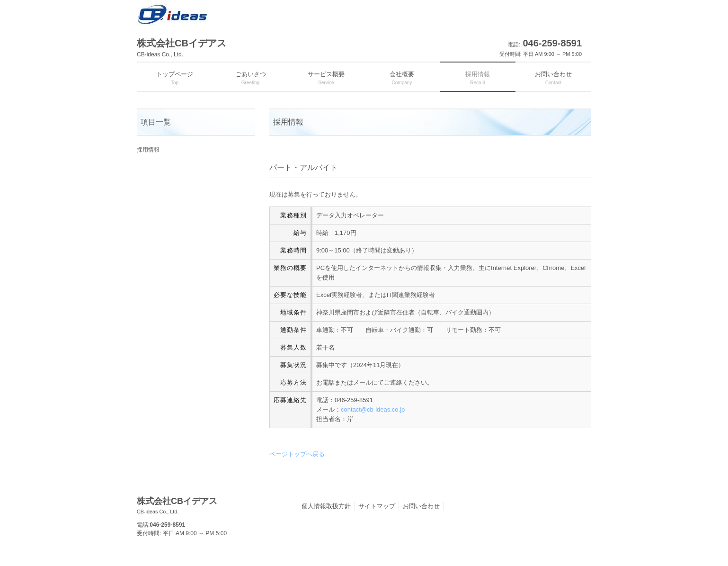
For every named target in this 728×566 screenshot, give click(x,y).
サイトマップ (377, 506)
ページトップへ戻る (297, 454)
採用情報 (148, 150)
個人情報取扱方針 (326, 506)
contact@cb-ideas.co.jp (373, 409)
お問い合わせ (421, 506)
